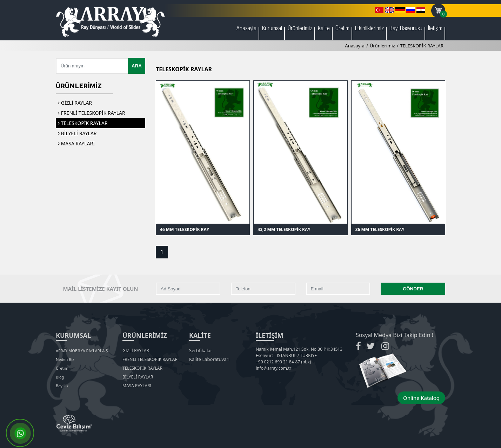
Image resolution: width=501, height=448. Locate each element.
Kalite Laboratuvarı (209, 359)
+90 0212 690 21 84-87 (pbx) (283, 362)
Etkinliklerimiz (369, 29)
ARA (137, 66)
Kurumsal (272, 29)
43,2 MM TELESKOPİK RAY (284, 229)
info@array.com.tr (273, 368)
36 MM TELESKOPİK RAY (380, 229)
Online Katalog (421, 398)
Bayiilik (62, 386)
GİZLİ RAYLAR (75, 103)
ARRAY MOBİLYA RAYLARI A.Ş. (82, 351)
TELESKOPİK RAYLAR (422, 46)
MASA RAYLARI (76, 143)
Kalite (324, 29)
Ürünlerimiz (300, 29)
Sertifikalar (201, 350)
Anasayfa (246, 29)
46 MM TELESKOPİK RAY (185, 229)
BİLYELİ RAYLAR (77, 133)
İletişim (435, 29)
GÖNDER (413, 289)
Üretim (342, 29)
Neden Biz (65, 359)
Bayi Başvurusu (406, 29)
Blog (60, 377)
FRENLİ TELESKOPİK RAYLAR (92, 113)
